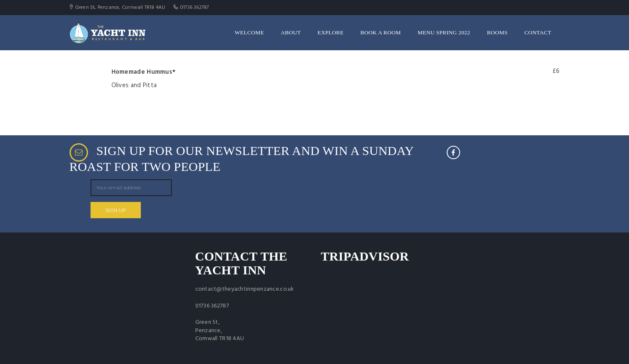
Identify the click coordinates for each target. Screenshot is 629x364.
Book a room (381, 32)
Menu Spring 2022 (444, 32)
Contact (538, 32)
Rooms (497, 32)
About (291, 32)
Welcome (249, 32)
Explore (331, 32)
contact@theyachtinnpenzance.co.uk (245, 289)
